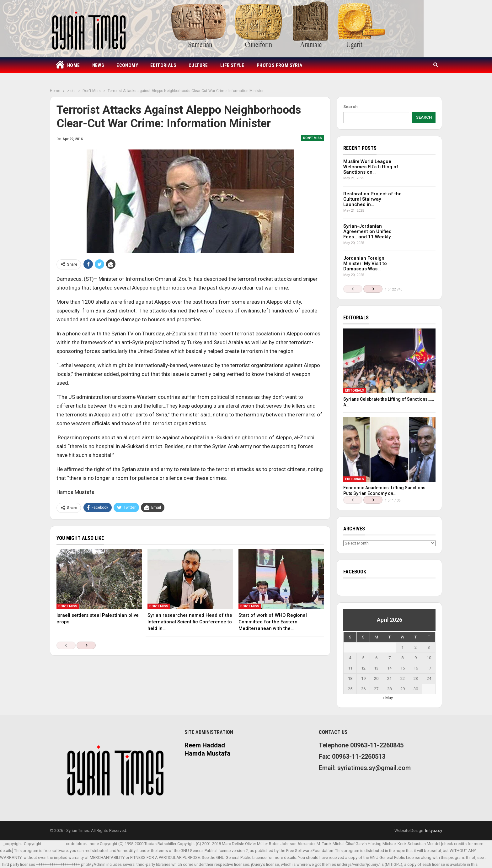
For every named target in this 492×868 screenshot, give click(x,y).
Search (350, 107)
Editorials (163, 65)
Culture (198, 65)
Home (68, 65)
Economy (127, 65)
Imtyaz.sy (434, 830)
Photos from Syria (280, 65)
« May (388, 698)
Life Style (232, 65)
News (98, 65)
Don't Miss (313, 138)
